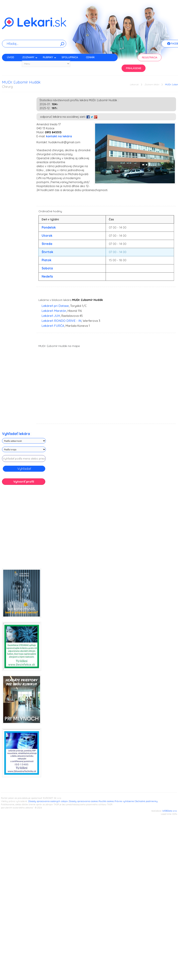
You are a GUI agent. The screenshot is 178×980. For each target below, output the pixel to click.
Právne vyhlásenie (124, 801)
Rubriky (50, 57)
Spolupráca (70, 57)
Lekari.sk (134, 85)
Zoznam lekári (152, 85)
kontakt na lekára (59, 136)
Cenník (90, 57)
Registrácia (150, 57)
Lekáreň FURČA (53, 326)
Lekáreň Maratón (54, 311)
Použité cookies (106, 801)
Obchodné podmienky (146, 801)
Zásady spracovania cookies (83, 801)
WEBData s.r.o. (170, 811)
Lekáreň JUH (51, 316)
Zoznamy (30, 57)
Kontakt (13, 64)
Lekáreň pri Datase (55, 306)
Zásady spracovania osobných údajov (48, 801)
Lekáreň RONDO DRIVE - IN (61, 321)
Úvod (11, 57)
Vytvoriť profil (24, 482)
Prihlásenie (134, 68)
